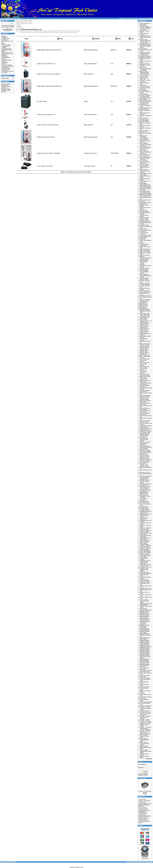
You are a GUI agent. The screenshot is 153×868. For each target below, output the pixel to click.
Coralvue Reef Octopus (90, 153)
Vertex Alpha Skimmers (90, 64)
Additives (4, 36)
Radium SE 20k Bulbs (145, 801)
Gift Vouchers (5, 70)
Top (2, 18)
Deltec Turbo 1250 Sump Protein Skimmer (49, 74)
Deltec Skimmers (89, 74)
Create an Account (143, 775)
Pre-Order (4, 73)
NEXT (89, 172)
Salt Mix (4, 64)
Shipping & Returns (6, 84)
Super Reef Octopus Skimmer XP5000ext (48, 153)
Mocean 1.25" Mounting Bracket (145, 792)
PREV (63, 172)
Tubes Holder (143, 802)
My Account (124, 18)
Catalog (7, 18)
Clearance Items (6, 69)
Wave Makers (5, 68)
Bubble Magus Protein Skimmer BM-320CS (49, 50)
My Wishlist (149, 18)
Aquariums (4, 37)
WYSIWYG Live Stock (7, 71)
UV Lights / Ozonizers (7, 66)
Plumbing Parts (6, 58)
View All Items (8, 31)
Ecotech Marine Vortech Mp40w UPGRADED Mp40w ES (145, 805)
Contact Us (4, 88)
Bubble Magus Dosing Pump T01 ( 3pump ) (144, 816)
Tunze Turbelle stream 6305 (45, 166)
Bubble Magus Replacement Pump (143, 819)
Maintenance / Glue (7, 52)
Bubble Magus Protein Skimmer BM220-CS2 (49, 86)
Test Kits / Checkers (7, 65)
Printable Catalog (16, 18)
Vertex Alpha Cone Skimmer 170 (46, 115)
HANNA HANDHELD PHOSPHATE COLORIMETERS (144, 812)
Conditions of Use (6, 87)
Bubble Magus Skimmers (91, 50)
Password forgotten (143, 774)
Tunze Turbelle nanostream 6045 (143, 808)
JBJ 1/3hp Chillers (42, 101)
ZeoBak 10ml (143, 814)
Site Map (4, 92)
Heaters (4, 47)
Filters (3, 44)
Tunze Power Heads (89, 166)
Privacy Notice (5, 85)
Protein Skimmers (6, 60)
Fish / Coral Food (6, 45)
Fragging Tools (5, 46)
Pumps (3, 61)
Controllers (4, 40)
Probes (4, 59)
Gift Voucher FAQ (6, 90)
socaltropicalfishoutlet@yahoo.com (31, 29)
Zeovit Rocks (143, 799)
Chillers (86, 101)
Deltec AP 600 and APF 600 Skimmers (48, 125)
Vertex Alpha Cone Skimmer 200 (46, 64)
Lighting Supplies (6, 49)
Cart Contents (133, 18)
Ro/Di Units (5, 63)
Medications (5, 56)
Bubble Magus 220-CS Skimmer (46, 137)
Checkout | (142, 18)
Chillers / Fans (5, 39)
